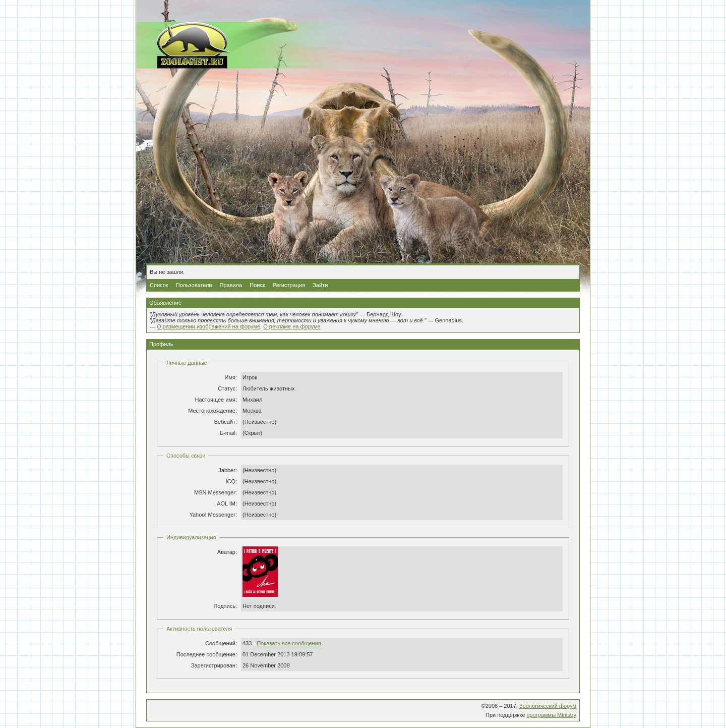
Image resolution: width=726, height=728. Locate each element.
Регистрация (289, 285)
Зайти (320, 285)
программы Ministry (552, 715)
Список (159, 285)
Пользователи (194, 285)
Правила (231, 285)
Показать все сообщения (289, 643)
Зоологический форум (548, 706)
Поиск (257, 285)
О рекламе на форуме (292, 326)
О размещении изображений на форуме (208, 326)
